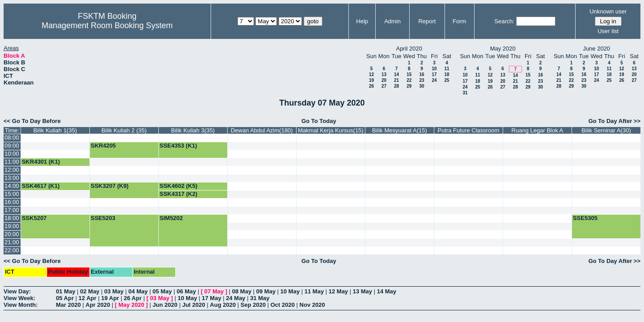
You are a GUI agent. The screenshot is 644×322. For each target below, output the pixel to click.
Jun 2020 (165, 305)
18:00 (12, 218)
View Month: (21, 305)
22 (409, 80)
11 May (314, 291)
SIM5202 (171, 218)
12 (371, 74)
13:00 (12, 178)
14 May (387, 291)
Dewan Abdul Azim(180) (262, 130)
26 (371, 86)
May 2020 (131, 305)
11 (447, 69)
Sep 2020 (253, 305)
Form (459, 21)
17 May (211, 298)
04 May (138, 291)
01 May (66, 291)
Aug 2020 (223, 305)
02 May (90, 291)
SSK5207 (34, 218)
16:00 (12, 202)
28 (396, 86)
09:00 (12, 146)
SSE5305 (585, 218)
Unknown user (608, 11)
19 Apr (110, 298)
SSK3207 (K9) (110, 186)
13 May (362, 291)
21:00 (12, 242)
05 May (162, 291)
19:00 (12, 226)
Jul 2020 (193, 305)
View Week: (19, 298)
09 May (266, 291)
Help (362, 21)
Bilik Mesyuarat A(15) (400, 130)
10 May (290, 291)
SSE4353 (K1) (178, 146)
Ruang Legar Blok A (538, 130)
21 (396, 80)
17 (434, 74)
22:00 (12, 250)
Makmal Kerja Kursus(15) (331, 130)
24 (434, 80)
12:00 (12, 170)
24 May (235, 298)
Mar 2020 (68, 305)
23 (422, 80)
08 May (242, 291)
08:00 (12, 138)
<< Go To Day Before (32, 121)
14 (396, 74)
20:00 (12, 234)
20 (384, 80)
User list (608, 31)
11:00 (12, 162)
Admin (392, 21)
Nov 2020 (312, 305)
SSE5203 (103, 218)
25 (447, 80)
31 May (260, 298)
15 (409, 74)
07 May (214, 291)
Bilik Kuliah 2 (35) (124, 130)
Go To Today (319, 121)
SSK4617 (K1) (41, 186)
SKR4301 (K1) (41, 162)
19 (371, 80)
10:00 (12, 154)
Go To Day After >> (614, 121)
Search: (504, 21)
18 (447, 74)
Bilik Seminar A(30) (606, 130)
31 (465, 93)
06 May (186, 291)
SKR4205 (103, 146)
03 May (114, 291)
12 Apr (88, 298)
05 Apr (65, 298)
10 (434, 69)
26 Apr (133, 298)
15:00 (12, 194)
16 (422, 74)
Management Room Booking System (107, 25)
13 (384, 74)
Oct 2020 (283, 305)
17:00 (12, 210)
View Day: (17, 291)
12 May (338, 291)
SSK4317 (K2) (179, 194)
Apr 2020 (98, 305)
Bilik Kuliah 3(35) (193, 130)
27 (384, 86)
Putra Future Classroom (468, 130)
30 (422, 86)
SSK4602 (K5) (179, 186)
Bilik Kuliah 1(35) (55, 130)
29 (409, 86)
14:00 (12, 186)
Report (427, 21)
